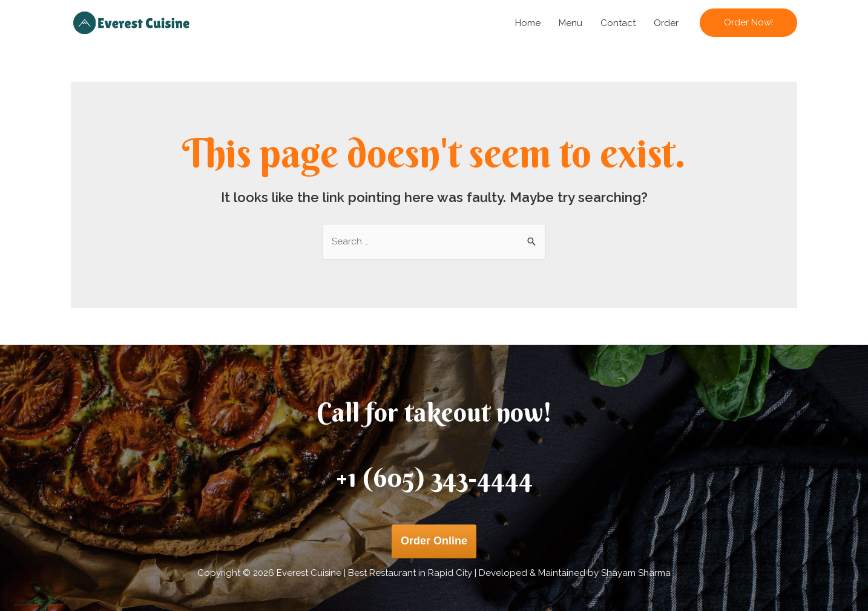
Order (666, 23)
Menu (570, 23)
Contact (618, 23)
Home (528, 23)
